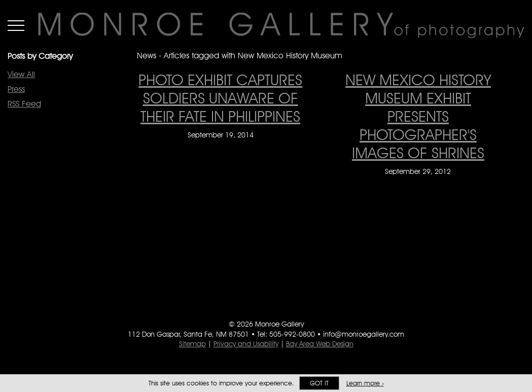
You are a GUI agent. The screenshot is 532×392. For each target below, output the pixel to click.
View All (21, 74)
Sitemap (192, 344)
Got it (319, 383)
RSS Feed (24, 104)
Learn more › (365, 383)
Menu (16, 25)
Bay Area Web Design (320, 344)
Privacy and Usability (246, 344)
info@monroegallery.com (364, 334)
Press (16, 89)
